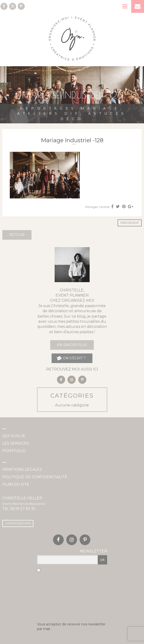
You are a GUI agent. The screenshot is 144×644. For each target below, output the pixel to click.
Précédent (130, 223)
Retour (17, 235)
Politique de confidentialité (35, 477)
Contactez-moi (18, 523)
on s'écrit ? (71, 358)
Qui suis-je (14, 436)
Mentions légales (22, 469)
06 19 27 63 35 (23, 509)
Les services (16, 443)
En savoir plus (72, 345)
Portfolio (14, 451)
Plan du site (16, 484)
